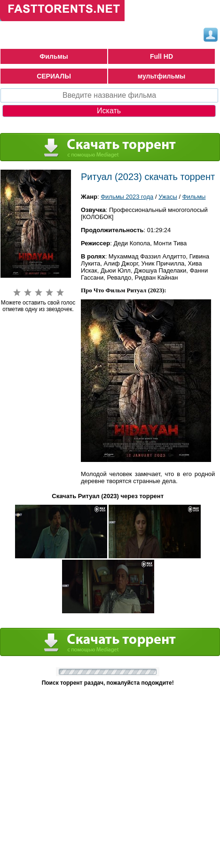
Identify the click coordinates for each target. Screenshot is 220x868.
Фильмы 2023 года (127, 197)
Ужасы (168, 197)
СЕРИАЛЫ (54, 76)
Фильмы (54, 56)
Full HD (161, 56)
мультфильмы (162, 76)
